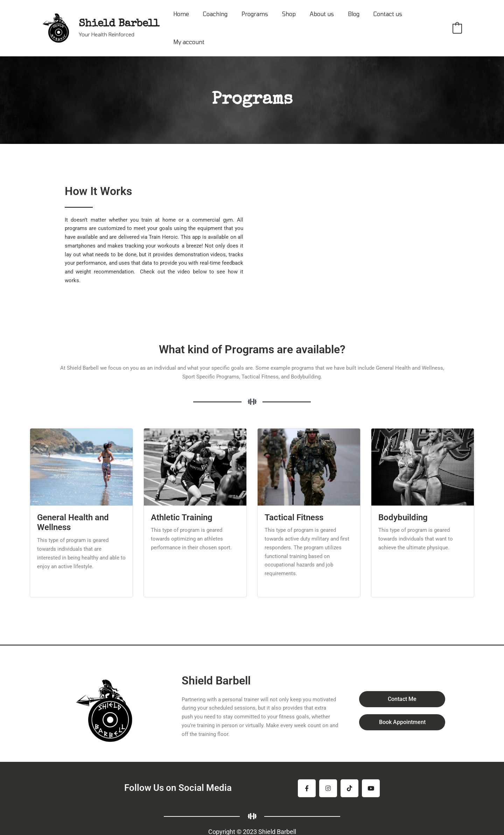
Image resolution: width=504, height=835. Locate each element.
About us (323, 21)
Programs (261, 21)
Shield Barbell (119, 17)
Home (193, 21)
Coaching (225, 21)
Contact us (383, 21)
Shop (293, 21)
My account (424, 21)
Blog (352, 21)
